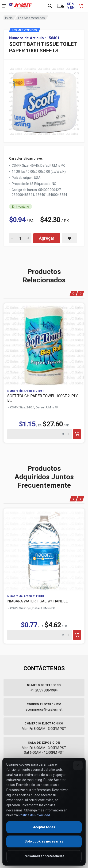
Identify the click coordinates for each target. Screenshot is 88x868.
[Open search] (50, 6)
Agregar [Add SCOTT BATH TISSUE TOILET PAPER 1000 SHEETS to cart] (47, 238)
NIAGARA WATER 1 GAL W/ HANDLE (37, 601)
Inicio (9, 18)
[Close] (78, 765)
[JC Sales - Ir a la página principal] (20, 6)
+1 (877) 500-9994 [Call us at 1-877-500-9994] (44, 690)
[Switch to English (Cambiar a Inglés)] (71, 6)
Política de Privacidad (34, 815)
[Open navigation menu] (4, 6)
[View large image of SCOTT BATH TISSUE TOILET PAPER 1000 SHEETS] (44, 100)
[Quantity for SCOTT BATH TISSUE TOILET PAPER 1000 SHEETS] (20, 238)
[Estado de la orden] (60, 6)
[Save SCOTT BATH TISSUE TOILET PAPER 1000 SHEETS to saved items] (69, 238)
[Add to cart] (77, 434)
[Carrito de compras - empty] (81, 6)
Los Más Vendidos (31, 18)
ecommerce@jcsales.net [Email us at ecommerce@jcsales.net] (44, 710)
